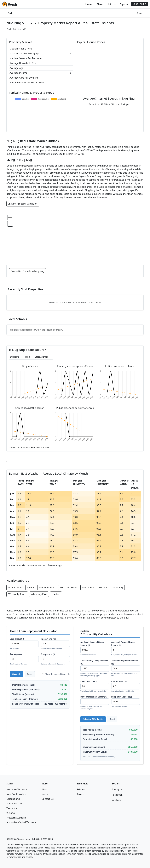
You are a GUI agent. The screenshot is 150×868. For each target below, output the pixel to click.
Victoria (11, 813)
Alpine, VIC (20, 29)
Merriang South (69, 588)
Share (139, 13)
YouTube (117, 800)
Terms (80, 794)
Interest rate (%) (55, 644)
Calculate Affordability (93, 719)
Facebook (117, 795)
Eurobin (103, 588)
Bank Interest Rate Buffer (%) (95, 703)
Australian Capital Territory (21, 822)
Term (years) (24, 659)
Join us (112, 4)
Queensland (13, 799)
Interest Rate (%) (126, 686)
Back (10, 13)
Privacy (81, 789)
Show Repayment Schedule (56, 674)
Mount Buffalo (47, 588)
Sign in (124, 4)
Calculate (17, 674)
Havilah (56, 594)
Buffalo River (15, 588)
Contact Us (48, 799)
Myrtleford (88, 588)
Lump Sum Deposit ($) (126, 702)
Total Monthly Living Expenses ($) (95, 668)
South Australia (15, 804)
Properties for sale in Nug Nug (28, 271)
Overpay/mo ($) (55, 659)
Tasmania (12, 808)
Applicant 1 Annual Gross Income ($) (95, 649)
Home (89, 4)
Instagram (118, 789)
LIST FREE (140, 4)
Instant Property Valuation (23, 204)
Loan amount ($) (24, 644)
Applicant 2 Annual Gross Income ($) (126, 649)
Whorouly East (39, 594)
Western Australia (16, 818)
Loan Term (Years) (95, 686)
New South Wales (16, 794)
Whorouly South (17, 594)
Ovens (31, 588)
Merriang (118, 588)
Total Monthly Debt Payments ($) (126, 668)
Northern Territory (17, 789)
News (100, 4)
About (45, 789)
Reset (30, 674)
